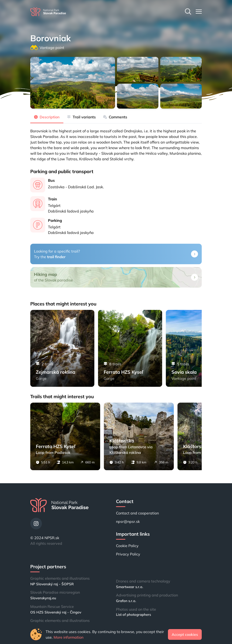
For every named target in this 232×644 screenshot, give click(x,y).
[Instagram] (36, 524)
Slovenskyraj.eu (43, 598)
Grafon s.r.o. (126, 601)
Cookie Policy (127, 546)
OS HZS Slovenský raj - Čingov (56, 612)
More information (68, 637)
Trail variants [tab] (81, 117)
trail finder (56, 257)
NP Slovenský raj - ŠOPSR (52, 584)
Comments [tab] (115, 117)
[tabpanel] (116, 143)
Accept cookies (185, 634)
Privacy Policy (128, 554)
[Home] (48, 12)
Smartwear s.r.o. (130, 587)
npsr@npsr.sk (128, 521)
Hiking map (46, 274)
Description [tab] (47, 117)
